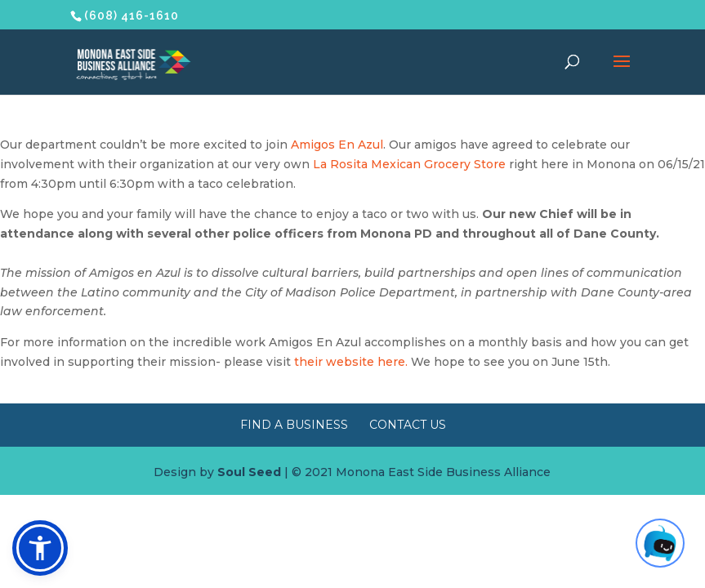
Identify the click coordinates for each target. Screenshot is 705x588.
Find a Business (294, 425)
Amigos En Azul (337, 145)
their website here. (351, 362)
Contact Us (408, 425)
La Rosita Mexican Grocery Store (409, 164)
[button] (40, 548)
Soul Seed (249, 472)
